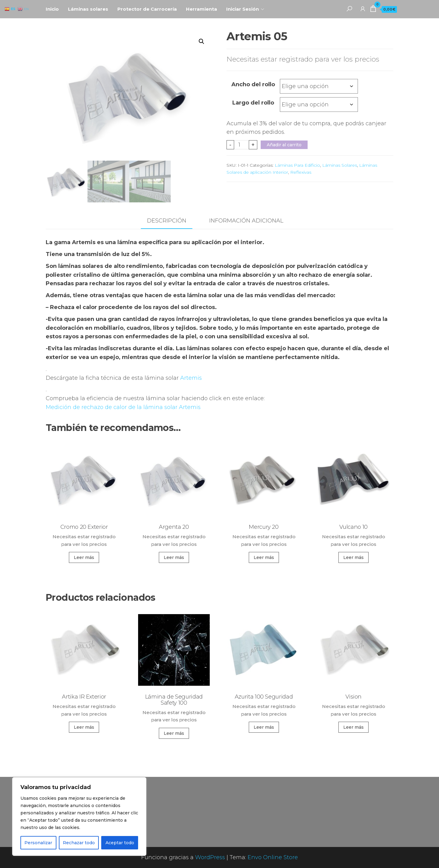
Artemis (191, 378)
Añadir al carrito (284, 145)
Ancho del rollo (253, 84)
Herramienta (202, 9)
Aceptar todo (120, 843)
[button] (202, 41)
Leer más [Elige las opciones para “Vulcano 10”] (353, 557)
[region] (79, 816)
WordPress (210, 857)
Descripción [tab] (167, 221)
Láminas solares (88, 9)
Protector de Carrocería (147, 9)
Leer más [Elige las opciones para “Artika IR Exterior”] (84, 727)
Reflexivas (301, 172)
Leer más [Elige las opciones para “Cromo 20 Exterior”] (84, 557)
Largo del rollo (253, 103)
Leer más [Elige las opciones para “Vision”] (353, 727)
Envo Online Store (273, 857)
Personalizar (38, 843)
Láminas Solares (340, 165)
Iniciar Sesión (243, 9)
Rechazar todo (79, 843)
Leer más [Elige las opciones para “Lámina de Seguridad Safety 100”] (174, 733)
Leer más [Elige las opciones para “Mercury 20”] (264, 557)
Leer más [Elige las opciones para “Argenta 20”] (174, 557)
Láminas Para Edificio (297, 165)
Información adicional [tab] (246, 221)
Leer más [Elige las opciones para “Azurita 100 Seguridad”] (264, 727)
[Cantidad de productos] (242, 145)
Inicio (52, 9)
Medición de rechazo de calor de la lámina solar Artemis (123, 407)
